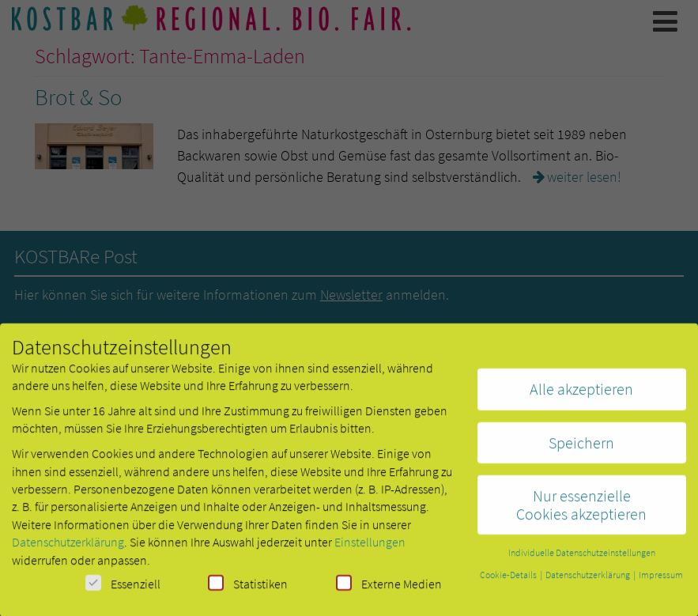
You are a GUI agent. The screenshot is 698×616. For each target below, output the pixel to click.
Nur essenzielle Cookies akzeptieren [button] (581, 510)
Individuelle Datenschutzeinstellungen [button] (582, 559)
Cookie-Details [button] (509, 581)
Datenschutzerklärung (68, 548)
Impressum (661, 581)
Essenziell (123, 590)
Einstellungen (370, 548)
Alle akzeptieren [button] (581, 395)
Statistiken (248, 590)
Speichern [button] (581, 449)
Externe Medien (389, 590)
